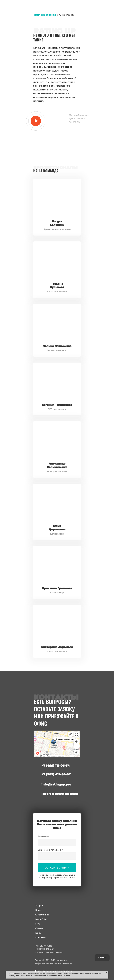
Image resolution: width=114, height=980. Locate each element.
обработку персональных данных (58, 878)
